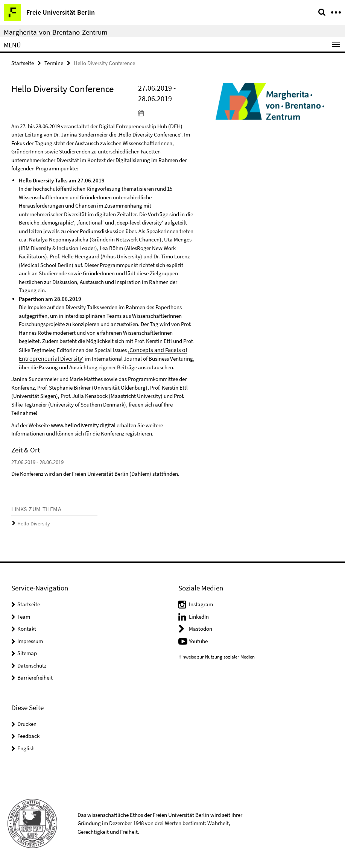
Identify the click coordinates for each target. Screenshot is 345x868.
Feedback (28, 733)
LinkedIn (199, 614)
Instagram (201, 602)
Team (24, 614)
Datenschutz (32, 663)
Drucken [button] (27, 721)
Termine (54, 63)
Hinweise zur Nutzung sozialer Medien (217, 654)
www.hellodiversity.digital (82, 423)
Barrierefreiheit (35, 675)
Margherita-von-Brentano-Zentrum (56, 32)
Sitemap (27, 650)
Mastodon (201, 626)
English (26, 746)
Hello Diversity (32, 521)
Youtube (198, 638)
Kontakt (27, 626)
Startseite (23, 63)
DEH (175, 125)
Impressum (30, 638)
